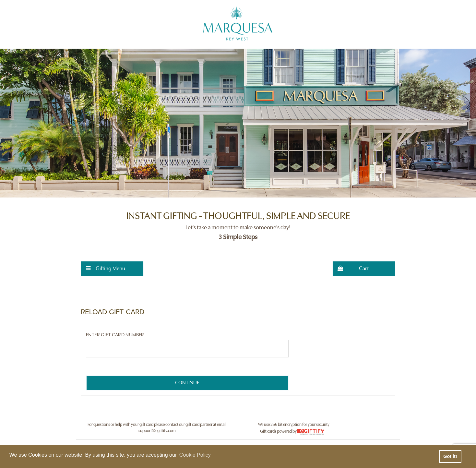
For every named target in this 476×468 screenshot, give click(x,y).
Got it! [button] (450, 456)
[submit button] (187, 383)
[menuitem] (112, 269)
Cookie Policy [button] (195, 455)
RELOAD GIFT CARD (113, 312)
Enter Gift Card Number (115, 335)
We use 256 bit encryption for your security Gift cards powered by (294, 429)
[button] (112, 269)
